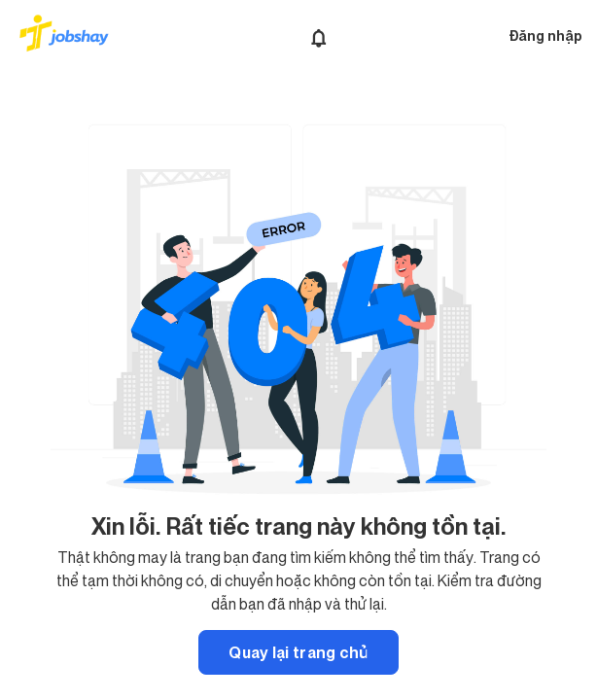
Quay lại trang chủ (298, 652)
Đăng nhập (545, 35)
